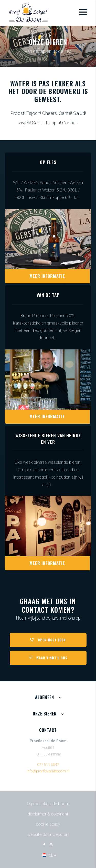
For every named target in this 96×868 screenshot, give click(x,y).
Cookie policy (48, 824)
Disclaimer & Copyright (48, 814)
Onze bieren (45, 714)
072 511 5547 (48, 765)
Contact (48, 730)
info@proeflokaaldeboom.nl (48, 771)
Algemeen (45, 697)
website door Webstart (48, 835)
